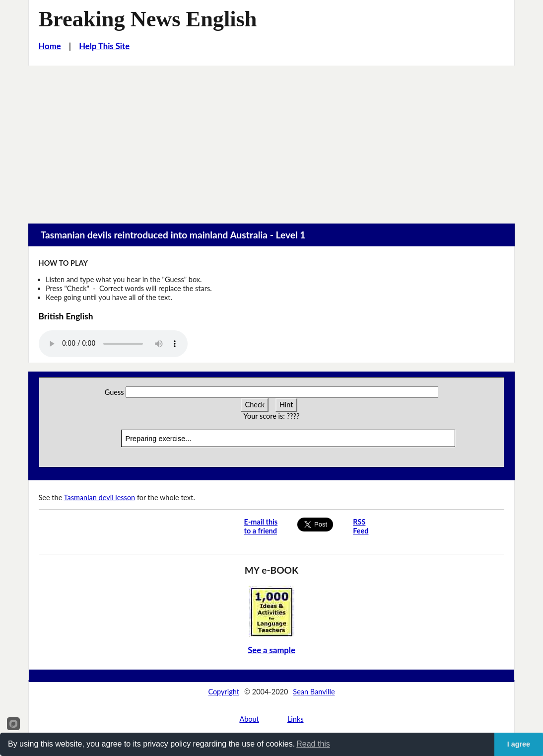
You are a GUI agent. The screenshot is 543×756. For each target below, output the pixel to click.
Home (50, 46)
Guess (114, 392)
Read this (313, 744)
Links (296, 719)
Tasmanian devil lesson (100, 497)
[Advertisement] (271, 140)
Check (255, 405)
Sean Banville (314, 692)
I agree (519, 744)
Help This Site (104, 46)
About (249, 719)
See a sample (271, 650)
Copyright (224, 692)
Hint (286, 405)
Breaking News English (148, 19)
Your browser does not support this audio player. (113, 344)
